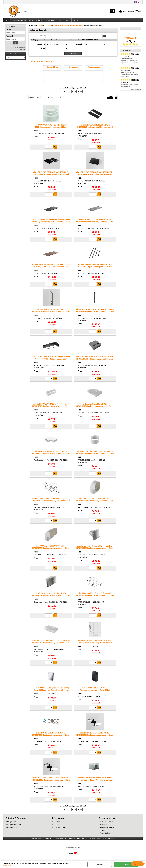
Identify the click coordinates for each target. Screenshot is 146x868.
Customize (100, 864)
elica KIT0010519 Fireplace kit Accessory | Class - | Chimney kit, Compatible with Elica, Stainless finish (95, 644)
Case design (80, 45)
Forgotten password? (19, 49)
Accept (126, 864)
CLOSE (144, 863)
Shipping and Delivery (15, 826)
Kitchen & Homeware (35, 21)
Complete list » (135, 91)
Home (7, 21)
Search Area (41, 45)
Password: (9, 37)
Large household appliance (61, 41)
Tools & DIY (76, 21)
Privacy (103, 831)
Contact (57, 826)
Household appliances (19, 21)
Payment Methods (14, 829)
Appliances (48, 41)
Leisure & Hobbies (64, 21)
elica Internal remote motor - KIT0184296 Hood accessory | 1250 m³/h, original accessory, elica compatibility (95, 781)
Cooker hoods (75, 41)
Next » (80, 92)
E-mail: (8, 31)
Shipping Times (13, 823)
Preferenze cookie (73, 849)
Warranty (103, 826)
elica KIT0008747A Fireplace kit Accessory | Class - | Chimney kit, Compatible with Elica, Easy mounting (51, 691)
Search (43, 37)
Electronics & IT (50, 21)
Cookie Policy (7, 865)
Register (23, 51)
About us (57, 823)
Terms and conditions (108, 823)
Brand (43, 49)
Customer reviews (60, 829)
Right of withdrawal (107, 829)
